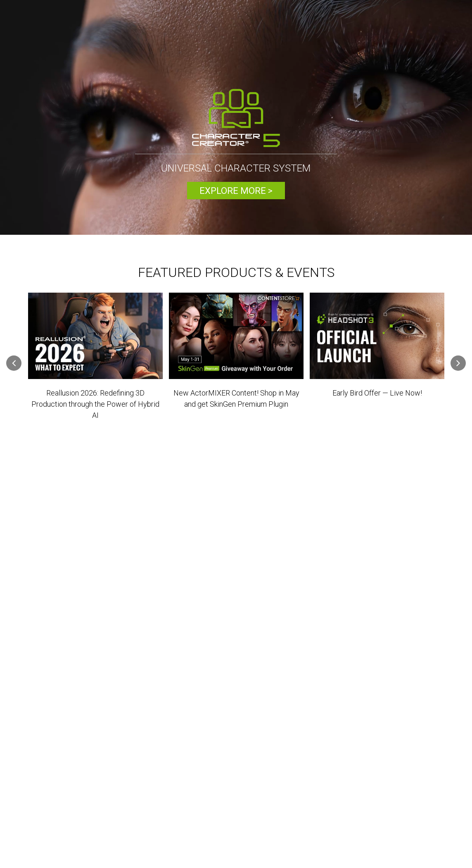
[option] (236, 118)
